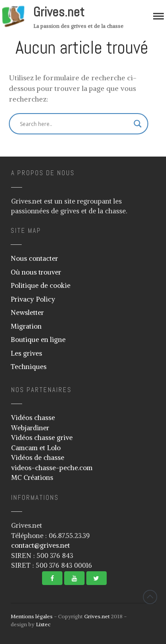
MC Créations (32, 477)
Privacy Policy (33, 299)
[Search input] (75, 124)
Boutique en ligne (38, 340)
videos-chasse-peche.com (52, 468)
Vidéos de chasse (38, 457)
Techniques (29, 367)
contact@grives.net (41, 545)
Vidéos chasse (33, 418)
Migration (26, 326)
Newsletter (27, 312)
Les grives (26, 353)
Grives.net (59, 12)
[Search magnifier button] (138, 124)
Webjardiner (30, 428)
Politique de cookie (41, 285)
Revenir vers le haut (150, 597)
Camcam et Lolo (36, 448)
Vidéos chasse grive (42, 438)
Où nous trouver (36, 272)
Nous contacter (34, 258)
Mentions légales (32, 616)
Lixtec (43, 624)
